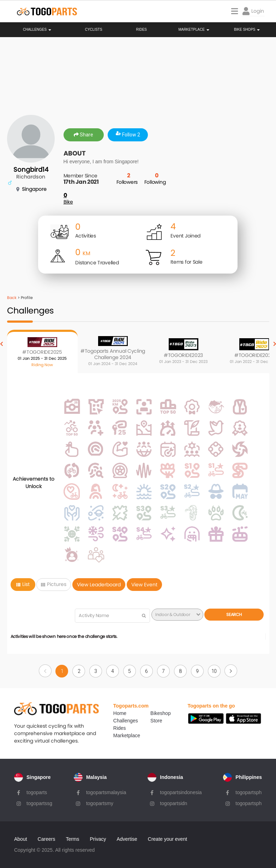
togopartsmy (100, 803)
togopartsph (248, 792)
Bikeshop (161, 713)
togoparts (37, 792)
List (23, 584)
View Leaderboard (99, 585)
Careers (47, 839)
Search (234, 614)
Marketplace (127, 735)
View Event (144, 585)
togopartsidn (173, 803)
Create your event (167, 839)
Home (120, 713)
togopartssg (39, 803)
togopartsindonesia (181, 792)
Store (156, 721)
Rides (141, 30)
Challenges (37, 30)
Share (83, 135)
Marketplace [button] (194, 30)
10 (214, 671)
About (21, 839)
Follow (128, 135)
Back (12, 298)
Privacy (98, 839)
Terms (72, 839)
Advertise (127, 839)
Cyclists (94, 30)
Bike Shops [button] (247, 30)
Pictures (54, 584)
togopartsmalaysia (106, 792)
